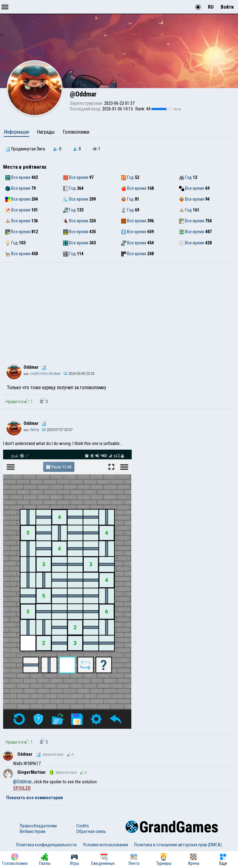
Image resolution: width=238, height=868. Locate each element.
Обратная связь (91, 831)
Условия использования (105, 845)
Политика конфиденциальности (46, 845)
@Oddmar (22, 782)
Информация (16, 132)
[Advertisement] (119, 309)
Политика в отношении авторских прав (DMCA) (178, 845)
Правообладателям (38, 826)
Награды (46, 132)
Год (128, 177)
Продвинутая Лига (25, 149)
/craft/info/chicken (42, 374)
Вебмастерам (33, 831)
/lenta (31, 430)
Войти (227, 7)
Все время (18, 177)
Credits (83, 826)
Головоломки (76, 132)
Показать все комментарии (35, 798)
